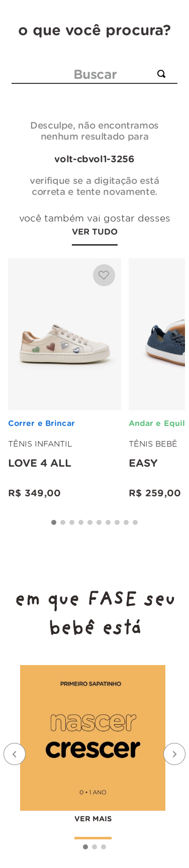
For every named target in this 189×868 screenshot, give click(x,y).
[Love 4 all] (65, 380)
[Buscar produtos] (163, 74)
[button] (54, 522)
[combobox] (94, 74)
